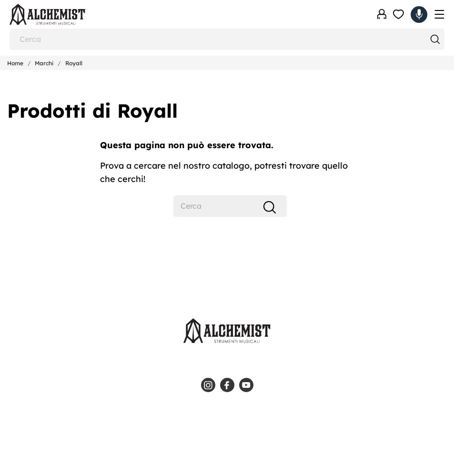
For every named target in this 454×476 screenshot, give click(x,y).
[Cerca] (227, 39)
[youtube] (246, 385)
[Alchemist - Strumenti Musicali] (57, 15)
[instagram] (208, 385)
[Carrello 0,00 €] (419, 15)
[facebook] (227, 385)
